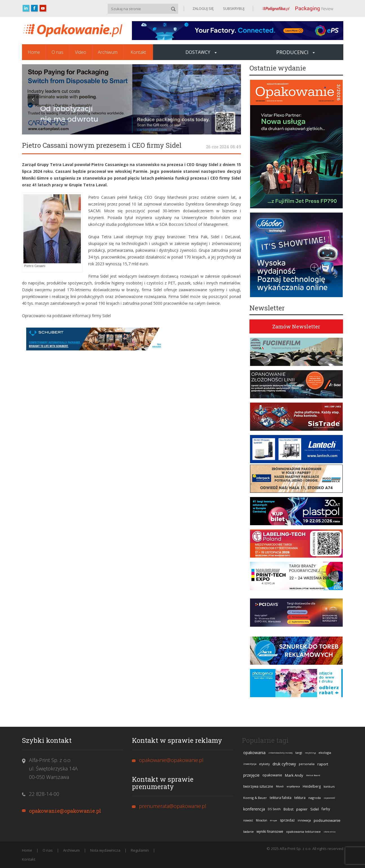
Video (81, 52)
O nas (57, 52)
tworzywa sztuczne (258, 786)
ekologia (325, 753)
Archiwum (108, 52)
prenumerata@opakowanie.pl (173, 806)
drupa (274, 820)
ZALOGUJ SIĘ (203, 8)
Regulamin (140, 850)
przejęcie (251, 775)
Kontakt (138, 52)
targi (299, 753)
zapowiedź (329, 798)
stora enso (329, 831)
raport (323, 764)
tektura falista (281, 798)
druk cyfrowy (284, 764)
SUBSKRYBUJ (233, 8)
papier (302, 809)
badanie (248, 832)
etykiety (265, 764)
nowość (248, 820)
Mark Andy (294, 775)
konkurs (329, 787)
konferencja (254, 809)
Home (34, 52)
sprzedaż (287, 820)
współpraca (293, 786)
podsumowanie (327, 820)
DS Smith (274, 809)
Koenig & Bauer (255, 798)
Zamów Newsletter (296, 326)
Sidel (315, 809)
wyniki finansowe (270, 831)
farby (326, 809)
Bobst (288, 809)
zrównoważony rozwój (280, 753)
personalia (307, 764)
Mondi (280, 786)
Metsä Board (313, 775)
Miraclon (262, 820)
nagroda (315, 798)
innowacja (304, 820)
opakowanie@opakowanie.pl (65, 811)
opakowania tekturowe (303, 831)
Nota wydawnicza (105, 850)
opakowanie (272, 775)
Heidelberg (312, 786)
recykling (310, 753)
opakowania (254, 753)
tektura (300, 798)
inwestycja (250, 764)
